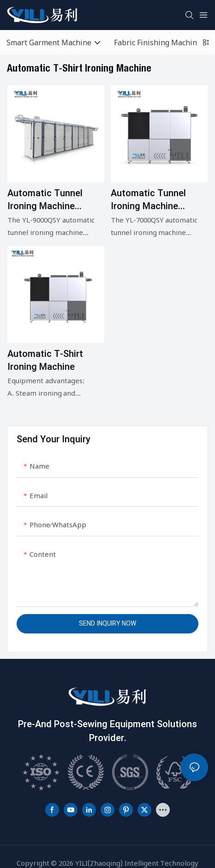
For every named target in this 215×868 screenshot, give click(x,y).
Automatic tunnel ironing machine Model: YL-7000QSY (152, 200)
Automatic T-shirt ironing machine (45, 361)
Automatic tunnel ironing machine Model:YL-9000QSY (48, 200)
